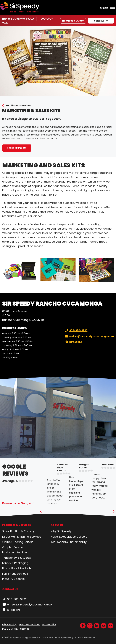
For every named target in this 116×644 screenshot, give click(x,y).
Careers (82, 537)
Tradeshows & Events (17, 558)
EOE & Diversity (10, 629)
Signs (6, 531)
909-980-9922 (76, 330)
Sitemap (25, 629)
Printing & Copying (23, 531)
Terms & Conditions (29, 624)
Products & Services (17, 525)
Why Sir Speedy (61, 531)
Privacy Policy (9, 624)
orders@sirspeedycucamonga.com (89, 336)
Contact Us (10, 589)
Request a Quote (73, 21)
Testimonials (59, 542)
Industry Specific (13, 579)
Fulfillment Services (18, 106)
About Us (57, 525)
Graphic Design (13, 547)
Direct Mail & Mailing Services (22, 537)
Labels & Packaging (15, 563)
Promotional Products (17, 568)
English (104, 7)
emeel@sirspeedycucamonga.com (28, 605)
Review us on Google (17, 503)
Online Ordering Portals (18, 542)
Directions (73, 342)
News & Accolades (63, 537)
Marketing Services (15, 552)
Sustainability (78, 542)
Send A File (101, 21)
